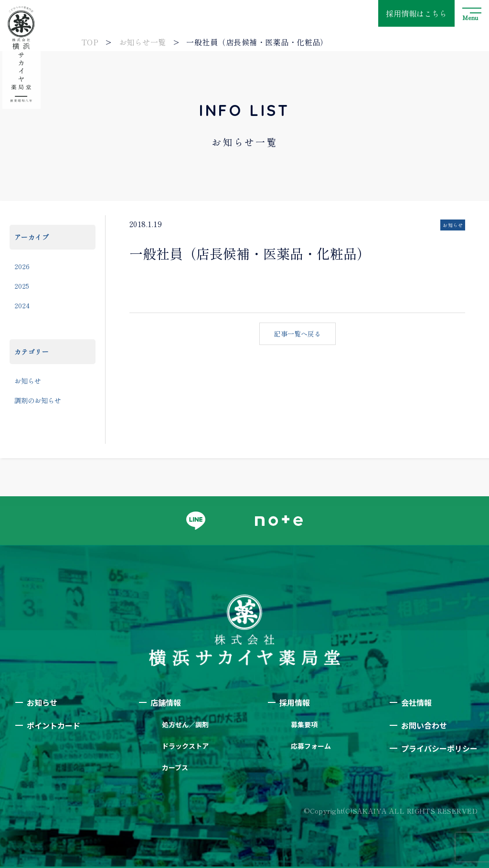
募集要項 (304, 724)
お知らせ (28, 381)
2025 (22, 286)
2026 (22, 266)
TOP (90, 42)
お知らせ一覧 (143, 42)
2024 (22, 305)
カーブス (175, 767)
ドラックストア (185, 746)
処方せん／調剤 (185, 724)
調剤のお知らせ (38, 400)
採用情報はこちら (416, 13)
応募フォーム (311, 746)
